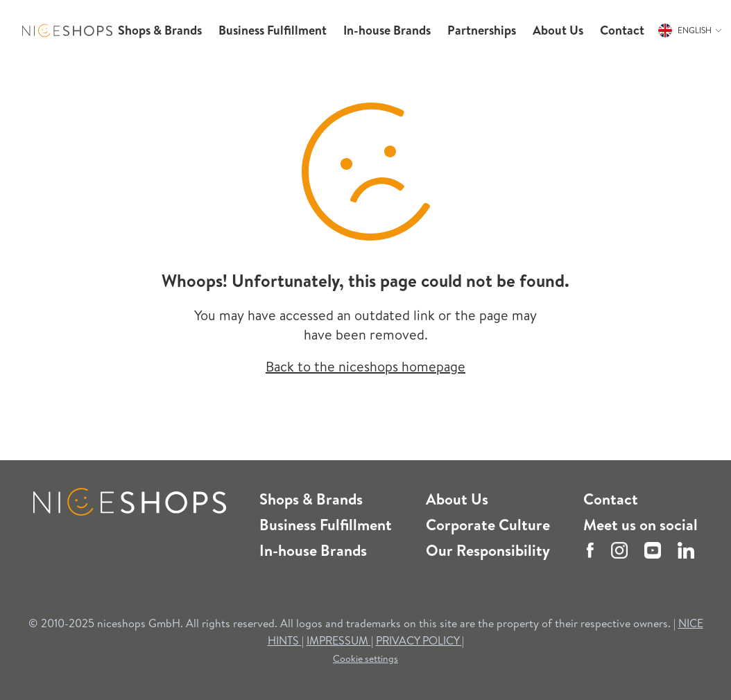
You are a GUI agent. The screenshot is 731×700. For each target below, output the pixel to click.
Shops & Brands (311, 499)
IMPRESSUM (339, 640)
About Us (457, 499)
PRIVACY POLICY (419, 640)
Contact (611, 499)
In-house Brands (313, 550)
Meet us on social (640, 525)
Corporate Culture (488, 525)
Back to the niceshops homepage (365, 366)
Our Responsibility (488, 550)
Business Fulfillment (326, 525)
